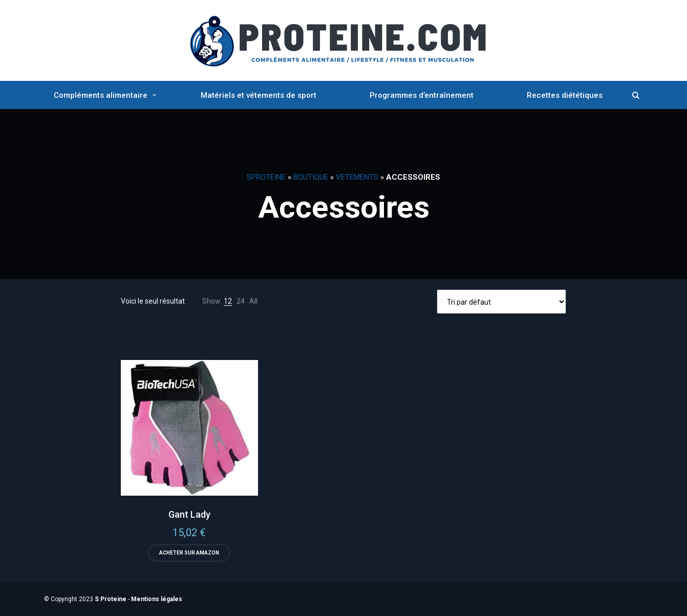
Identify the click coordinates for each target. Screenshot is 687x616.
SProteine (266, 177)
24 (241, 301)
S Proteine (111, 599)
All (253, 301)
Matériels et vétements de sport (259, 95)
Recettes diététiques (565, 95)
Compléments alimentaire (101, 95)
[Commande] (501, 302)
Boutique (311, 177)
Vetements (357, 177)
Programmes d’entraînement (422, 95)
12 (228, 301)
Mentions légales (157, 599)
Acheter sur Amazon (189, 553)
